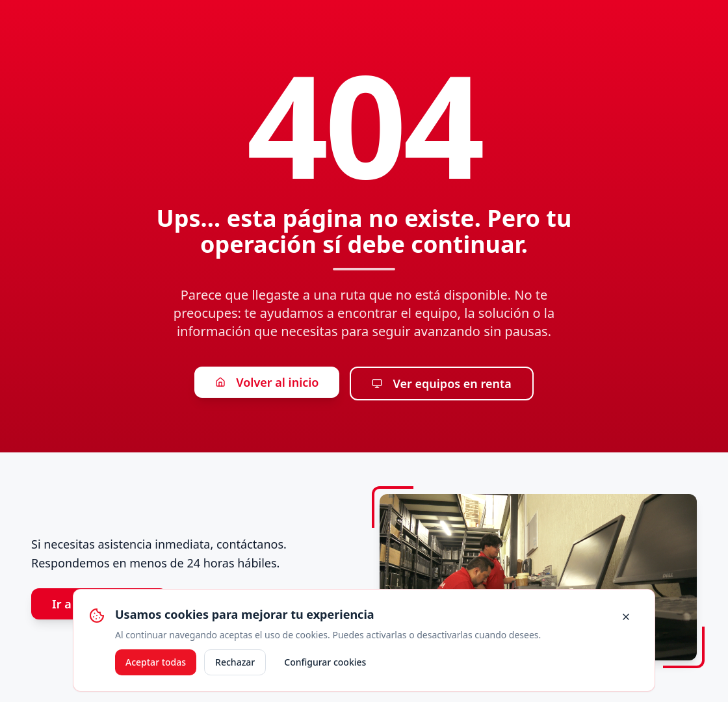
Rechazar (235, 662)
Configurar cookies (325, 662)
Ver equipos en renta (441, 383)
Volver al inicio (267, 382)
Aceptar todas (156, 662)
